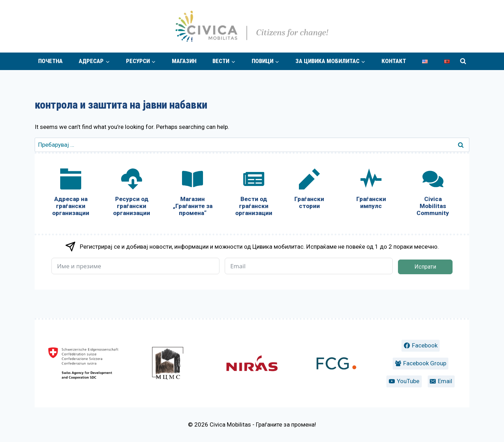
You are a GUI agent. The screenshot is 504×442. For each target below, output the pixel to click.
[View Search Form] (463, 61)
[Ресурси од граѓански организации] (132, 194)
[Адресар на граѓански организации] (71, 194)
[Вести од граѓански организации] (253, 194)
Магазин (184, 61)
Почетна (50, 61)
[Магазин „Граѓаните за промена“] (192, 194)
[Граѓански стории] (309, 190)
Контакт (394, 61)
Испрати (425, 267)
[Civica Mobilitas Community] (433, 194)
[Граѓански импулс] (371, 190)
